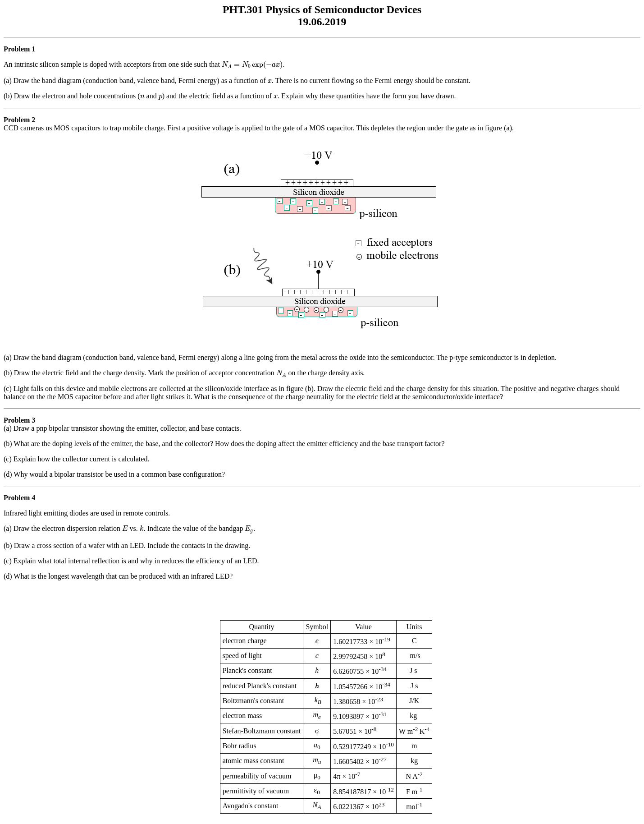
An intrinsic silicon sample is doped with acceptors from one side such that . (322, 77)
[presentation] (252, 65)
